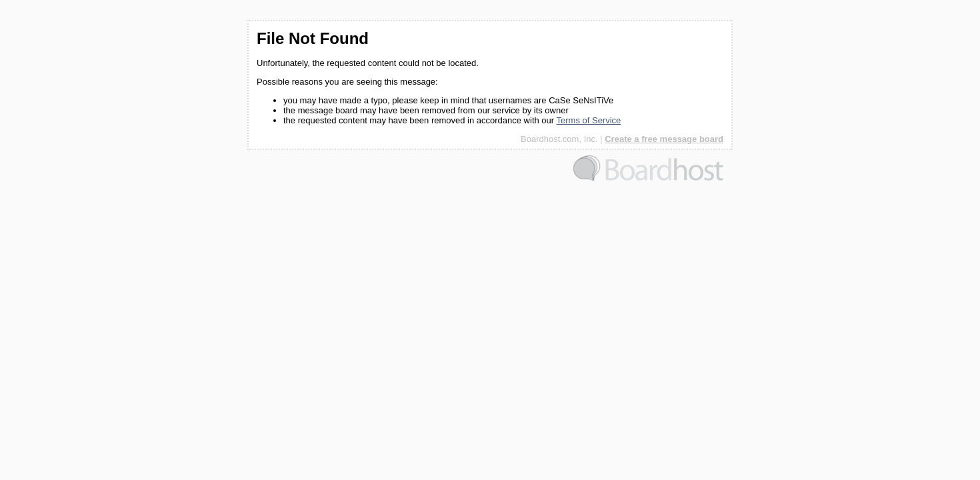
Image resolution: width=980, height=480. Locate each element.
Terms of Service (589, 120)
